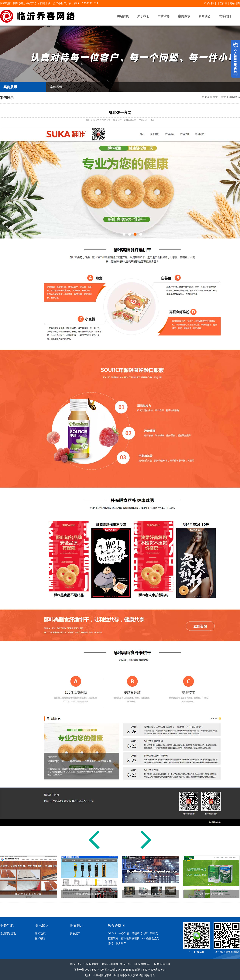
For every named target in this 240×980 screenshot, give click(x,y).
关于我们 (143, 16)
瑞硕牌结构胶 (140, 933)
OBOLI (112, 933)
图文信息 (77, 926)
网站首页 (123, 16)
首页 (224, 97)
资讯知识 (42, 926)
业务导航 (7, 926)
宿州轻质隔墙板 (130, 938)
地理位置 (222, 3)
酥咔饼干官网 (120, 113)
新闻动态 (204, 16)
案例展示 (184, 16)
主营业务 (164, 16)
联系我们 (225, 16)
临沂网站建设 (8, 933)
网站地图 (235, 3)
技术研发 (40, 939)
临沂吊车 (121, 943)
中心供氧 (124, 933)
